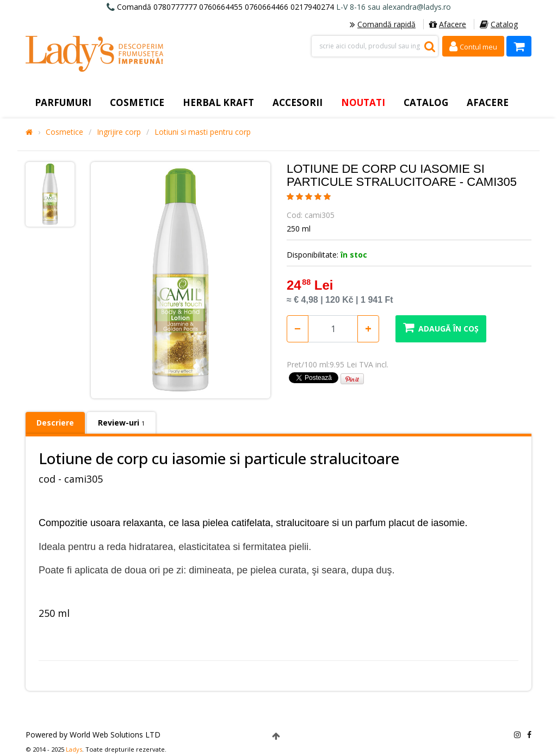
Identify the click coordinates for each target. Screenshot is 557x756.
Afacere (448, 24)
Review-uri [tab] (121, 423)
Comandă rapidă (383, 24)
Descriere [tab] (55, 423)
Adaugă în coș (441, 327)
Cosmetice (64, 132)
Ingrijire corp (119, 132)
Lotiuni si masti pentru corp (203, 132)
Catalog (499, 24)
